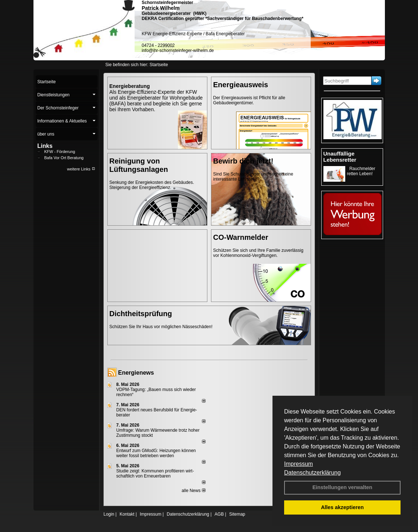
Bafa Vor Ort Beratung (64, 158)
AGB (219, 514)
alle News (193, 491)
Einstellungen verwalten (343, 487)
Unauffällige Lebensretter (340, 157)
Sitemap (237, 514)
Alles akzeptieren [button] (342, 507)
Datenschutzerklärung (312, 473)
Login (109, 514)
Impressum (298, 464)
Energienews (136, 373)
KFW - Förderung (60, 152)
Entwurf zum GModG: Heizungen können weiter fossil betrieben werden (156, 453)
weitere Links (81, 169)
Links (45, 146)
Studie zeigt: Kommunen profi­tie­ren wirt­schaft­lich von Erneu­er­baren (155, 473)
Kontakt (127, 514)
